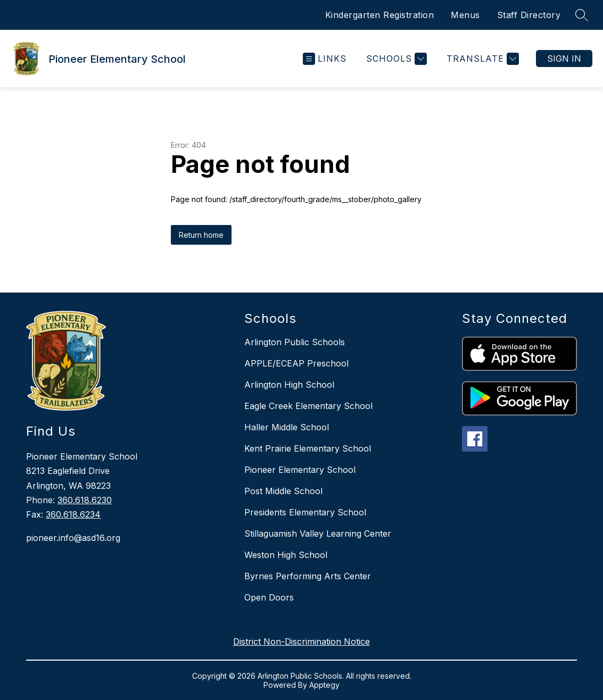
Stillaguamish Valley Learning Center (318, 534)
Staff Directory (529, 15)
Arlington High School (289, 385)
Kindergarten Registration (380, 15)
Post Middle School (283, 491)
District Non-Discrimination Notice (301, 641)
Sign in (564, 59)
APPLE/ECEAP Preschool (296, 363)
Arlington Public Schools (295, 342)
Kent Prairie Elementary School (308, 448)
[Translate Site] (481, 59)
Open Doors (269, 597)
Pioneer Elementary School (300, 470)
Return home (201, 235)
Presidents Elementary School (305, 512)
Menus (465, 15)
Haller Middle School (287, 427)
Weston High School (286, 555)
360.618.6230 (85, 500)
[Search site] (582, 15)
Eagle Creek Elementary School (308, 406)
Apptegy (324, 685)
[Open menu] (325, 59)
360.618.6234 (73, 514)
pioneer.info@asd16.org (73, 538)
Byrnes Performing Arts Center (308, 576)
